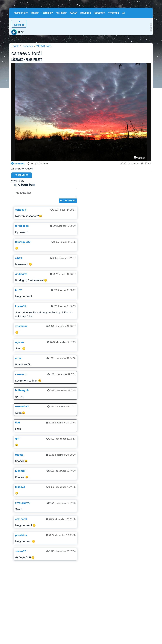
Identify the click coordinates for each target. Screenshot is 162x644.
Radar (74, 13)
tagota (19, 455)
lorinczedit (22, 226)
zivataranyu (23, 503)
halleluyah (22, 390)
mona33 (20, 487)
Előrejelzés (21, 13)
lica (17, 423)
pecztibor (21, 535)
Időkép (35, 13)
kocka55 (21, 306)
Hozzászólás (68, 201)
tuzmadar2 (22, 406)
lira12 (19, 290)
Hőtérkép (47, 13)
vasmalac (21, 326)
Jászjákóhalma (37, 163)
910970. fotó (44, 46)
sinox (19, 258)
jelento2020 (23, 242)
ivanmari (21, 471)
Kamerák (86, 13)
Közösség (100, 13)
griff (18, 439)
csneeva (28, 46)
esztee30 (21, 519)
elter (18, 358)
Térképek (114, 13)
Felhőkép (61, 13)
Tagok (15, 46)
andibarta (21, 274)
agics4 (19, 342)
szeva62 (21, 551)
